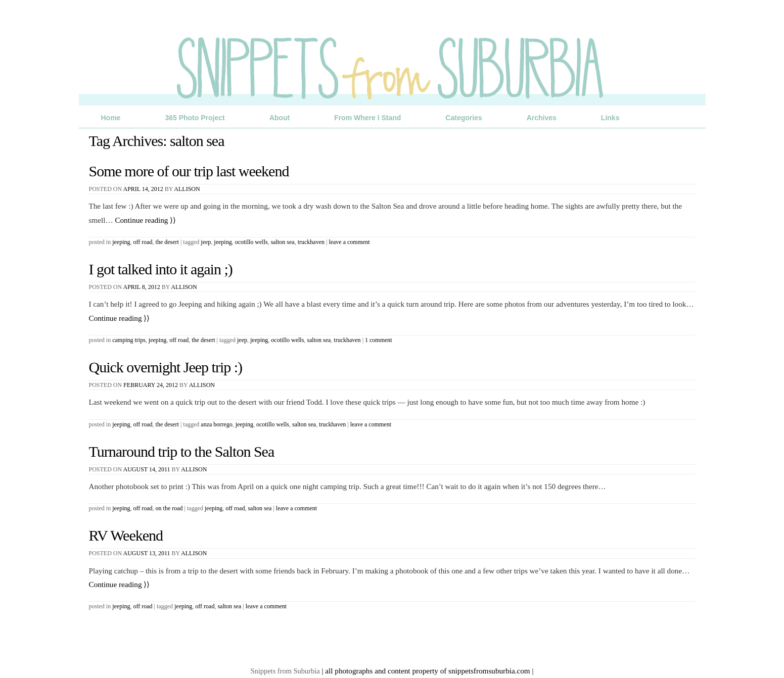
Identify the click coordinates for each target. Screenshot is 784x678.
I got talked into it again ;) (161, 269)
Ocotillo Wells (251, 242)
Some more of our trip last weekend (189, 171)
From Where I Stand (367, 118)
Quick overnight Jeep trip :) (166, 367)
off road (235, 508)
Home (111, 118)
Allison (187, 189)
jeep (206, 242)
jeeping (223, 242)
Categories (464, 118)
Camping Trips (129, 340)
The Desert (167, 242)
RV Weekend (126, 535)
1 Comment (379, 340)
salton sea (283, 242)
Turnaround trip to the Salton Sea (182, 451)
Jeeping (121, 242)
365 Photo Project (195, 118)
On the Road (169, 508)
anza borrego (216, 424)
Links (610, 118)
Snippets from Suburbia (285, 671)
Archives (542, 118)
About (280, 118)
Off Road (143, 242)
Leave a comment (349, 242)
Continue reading (145, 220)
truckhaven (311, 242)
